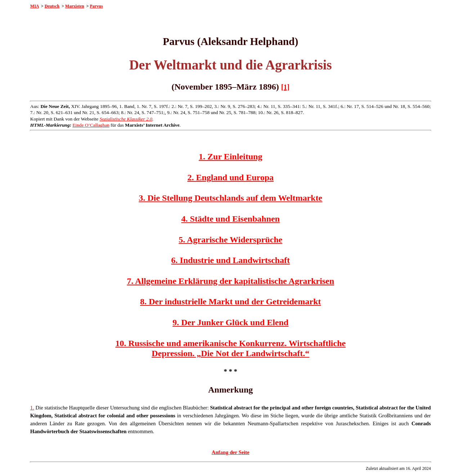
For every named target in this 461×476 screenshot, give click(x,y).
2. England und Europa (230, 177)
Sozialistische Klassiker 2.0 (126, 119)
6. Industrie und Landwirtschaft (230, 260)
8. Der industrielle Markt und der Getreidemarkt (230, 302)
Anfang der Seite (231, 452)
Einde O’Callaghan (91, 125)
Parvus (96, 6)
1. (32, 408)
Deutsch (52, 6)
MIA (35, 6)
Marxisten (75, 6)
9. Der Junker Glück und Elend (230, 322)
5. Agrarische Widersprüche (230, 240)
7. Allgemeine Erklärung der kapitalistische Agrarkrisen (230, 281)
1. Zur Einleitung (230, 157)
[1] (285, 87)
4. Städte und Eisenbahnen (230, 219)
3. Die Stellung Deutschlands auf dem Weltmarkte (230, 198)
